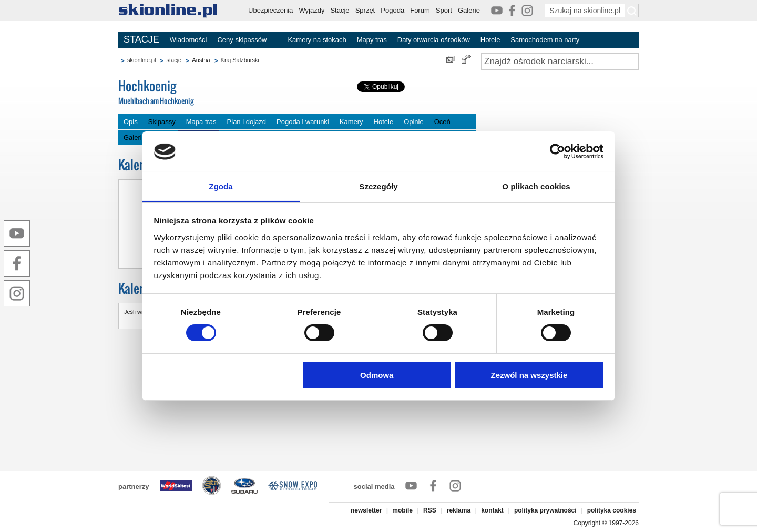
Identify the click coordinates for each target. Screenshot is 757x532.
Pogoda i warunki (303, 122)
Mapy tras (372, 40)
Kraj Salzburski (240, 60)
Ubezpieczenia (270, 10)
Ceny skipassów (242, 40)
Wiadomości (188, 40)
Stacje (340, 10)
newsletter (366, 510)
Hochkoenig (197, 93)
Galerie (469, 10)
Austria (201, 60)
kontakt (492, 510)
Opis (131, 122)
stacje (174, 60)
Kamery (351, 122)
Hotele (490, 40)
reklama (459, 510)
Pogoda (392, 10)
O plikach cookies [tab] (536, 186)
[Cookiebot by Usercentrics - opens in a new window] (557, 151)
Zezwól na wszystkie (529, 375)
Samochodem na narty (545, 40)
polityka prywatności (545, 510)
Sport (444, 10)
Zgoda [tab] (221, 186)
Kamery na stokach (317, 40)
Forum (420, 10)
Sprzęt (365, 10)
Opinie (414, 122)
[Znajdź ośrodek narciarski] (560, 62)
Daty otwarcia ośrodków (434, 40)
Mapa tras (201, 122)
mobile (402, 510)
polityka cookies (612, 510)
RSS (430, 510)
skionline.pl (141, 60)
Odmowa (377, 375)
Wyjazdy (311, 10)
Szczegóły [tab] (378, 186)
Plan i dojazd (247, 122)
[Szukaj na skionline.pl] (632, 11)
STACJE (141, 39)
